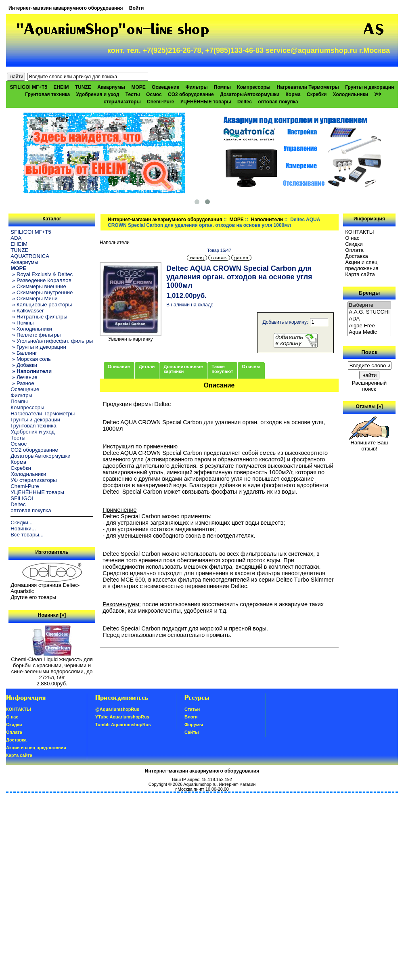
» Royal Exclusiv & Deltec (42, 274)
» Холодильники (31, 329)
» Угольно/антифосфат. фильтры (52, 341)
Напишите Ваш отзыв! (369, 443)
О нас (352, 238)
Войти (137, 8)
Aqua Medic (369, 332)
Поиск (369, 352)
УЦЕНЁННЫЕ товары (206, 102)
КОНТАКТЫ (359, 232)
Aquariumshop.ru (200, 784)
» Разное (22, 383)
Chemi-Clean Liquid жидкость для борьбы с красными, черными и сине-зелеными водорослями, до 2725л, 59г (52, 666)
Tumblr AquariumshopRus (123, 725)
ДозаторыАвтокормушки (250, 94)
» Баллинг (24, 353)
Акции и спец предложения (362, 265)
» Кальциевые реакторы (41, 305)
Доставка (357, 256)
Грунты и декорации (369, 87)
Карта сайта (360, 274)
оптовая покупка (278, 102)
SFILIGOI (22, 498)
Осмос (154, 94)
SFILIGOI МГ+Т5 (29, 87)
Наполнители (267, 220)
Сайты (192, 732)
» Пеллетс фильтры (36, 335)
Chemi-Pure (160, 102)
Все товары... (27, 535)
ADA (16, 238)
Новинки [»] (52, 615)
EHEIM (61, 87)
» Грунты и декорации (38, 347)
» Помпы (22, 323)
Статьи (192, 709)
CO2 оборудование (191, 94)
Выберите (369, 305)
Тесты (133, 94)
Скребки (317, 94)
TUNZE (83, 87)
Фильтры (196, 87)
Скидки (354, 244)
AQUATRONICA (30, 256)
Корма (293, 94)
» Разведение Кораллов (41, 280)
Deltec (245, 102)
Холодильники (351, 94)
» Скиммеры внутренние (42, 292)
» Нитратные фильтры (39, 317)
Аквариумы (111, 87)
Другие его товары (33, 597)
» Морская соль (31, 359)
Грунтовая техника (47, 94)
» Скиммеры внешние (38, 286)
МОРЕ (236, 220)
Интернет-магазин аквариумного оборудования (66, 8)
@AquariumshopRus (117, 709)
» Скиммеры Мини (34, 298)
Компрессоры (254, 87)
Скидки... (21, 522)
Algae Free (369, 326)
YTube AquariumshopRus (122, 717)
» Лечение (24, 377)
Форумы (194, 725)
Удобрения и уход (98, 94)
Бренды (369, 293)
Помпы (222, 87)
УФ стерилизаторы (33, 480)
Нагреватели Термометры (308, 87)
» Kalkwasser (27, 311)
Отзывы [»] (369, 406)
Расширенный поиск (369, 386)
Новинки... (23, 529)
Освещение (165, 87)
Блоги (191, 717)
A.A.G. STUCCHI (369, 312)
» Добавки (24, 365)
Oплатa (354, 250)
